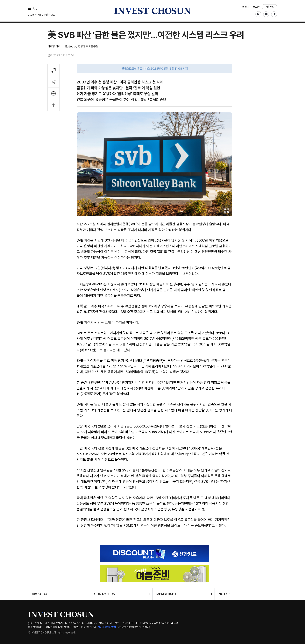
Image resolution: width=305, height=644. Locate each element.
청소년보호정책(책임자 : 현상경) (134, 627)
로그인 (256, 7)
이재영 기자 (54, 46)
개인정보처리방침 (107, 627)
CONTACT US (105, 594)
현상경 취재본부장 (88, 46)
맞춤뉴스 (269, 7)
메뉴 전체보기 (30, 8)
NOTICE (225, 594)
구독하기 (245, 7)
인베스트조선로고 (152, 11)
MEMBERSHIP (167, 594)
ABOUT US (40, 594)
